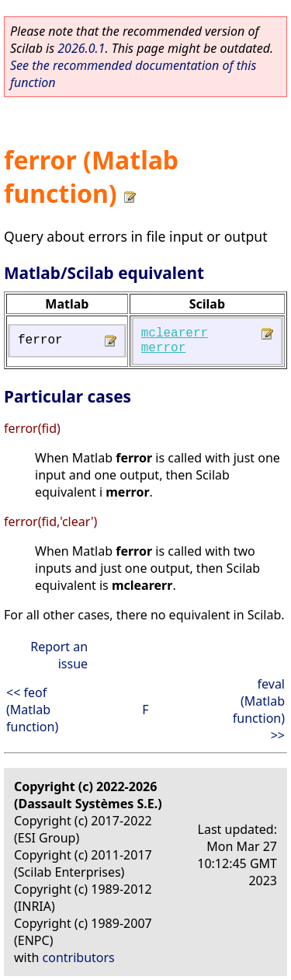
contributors (79, 957)
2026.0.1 (81, 48)
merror (164, 348)
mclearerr (175, 333)
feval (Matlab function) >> (259, 710)
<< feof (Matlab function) (32, 710)
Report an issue (59, 655)
